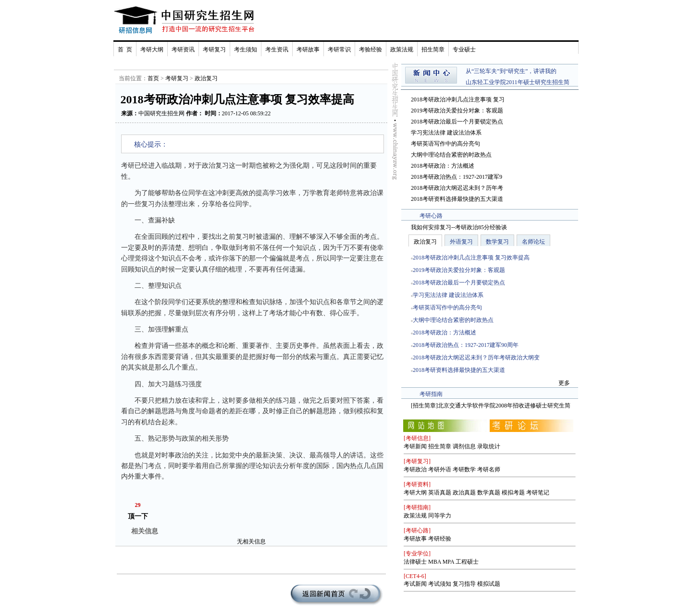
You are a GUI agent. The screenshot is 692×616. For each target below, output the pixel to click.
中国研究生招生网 (161, 113)
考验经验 (371, 49)
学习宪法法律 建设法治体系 (446, 133)
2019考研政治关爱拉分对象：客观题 (457, 111)
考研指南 (431, 394)
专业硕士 (464, 49)
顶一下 (138, 516)
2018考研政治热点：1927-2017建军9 (457, 177)
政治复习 (206, 78)
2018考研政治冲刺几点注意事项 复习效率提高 (471, 258)
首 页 (125, 49)
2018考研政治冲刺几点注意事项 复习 (458, 99)
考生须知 (246, 49)
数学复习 (497, 242)
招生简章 (433, 49)
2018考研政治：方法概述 (443, 166)
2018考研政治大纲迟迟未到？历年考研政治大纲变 (476, 357)
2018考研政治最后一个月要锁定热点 (457, 122)
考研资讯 (183, 49)
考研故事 (308, 49)
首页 (153, 78)
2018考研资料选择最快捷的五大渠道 (457, 199)
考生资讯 (277, 49)
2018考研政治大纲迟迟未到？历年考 (457, 188)
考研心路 (431, 216)
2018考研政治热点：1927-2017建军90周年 (466, 345)
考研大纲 (152, 49)
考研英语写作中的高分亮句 (445, 144)
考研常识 (339, 49)
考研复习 (214, 49)
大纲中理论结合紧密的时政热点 (451, 155)
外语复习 (461, 242)
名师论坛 (533, 242)
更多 (564, 383)
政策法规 (402, 49)
